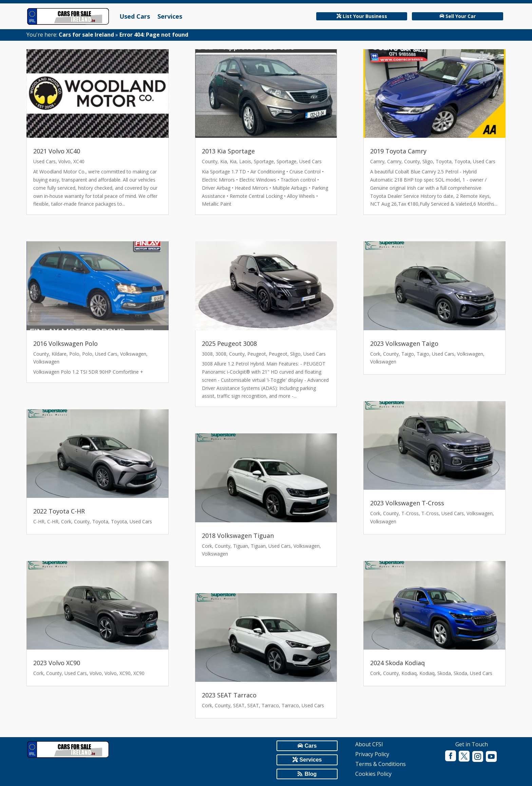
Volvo (64, 161)
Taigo (408, 354)
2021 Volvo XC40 (57, 151)
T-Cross (410, 513)
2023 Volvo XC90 (57, 663)
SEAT (239, 705)
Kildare (59, 354)
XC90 (125, 673)
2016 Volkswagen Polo (65, 343)
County (41, 354)
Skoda (444, 673)
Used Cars (135, 16)
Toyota (100, 521)
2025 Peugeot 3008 (229, 343)
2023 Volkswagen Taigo (404, 343)
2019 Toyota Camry (398, 151)
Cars (311, 746)
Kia (224, 161)
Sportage (264, 161)
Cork (66, 521)
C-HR (39, 521)
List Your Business (365, 16)
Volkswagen (133, 354)
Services (170, 16)
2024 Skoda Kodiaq (397, 663)
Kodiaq (409, 673)
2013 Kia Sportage (228, 151)
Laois (245, 161)
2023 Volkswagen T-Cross (407, 503)
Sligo (295, 354)
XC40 (79, 161)
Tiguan (241, 546)
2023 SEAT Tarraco (229, 695)
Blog (311, 774)
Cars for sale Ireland (86, 35)
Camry (377, 161)
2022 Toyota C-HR (59, 511)
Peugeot (257, 354)
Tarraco (270, 705)
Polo (74, 354)
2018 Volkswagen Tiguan (238, 536)
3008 (207, 354)
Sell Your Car (461, 16)
